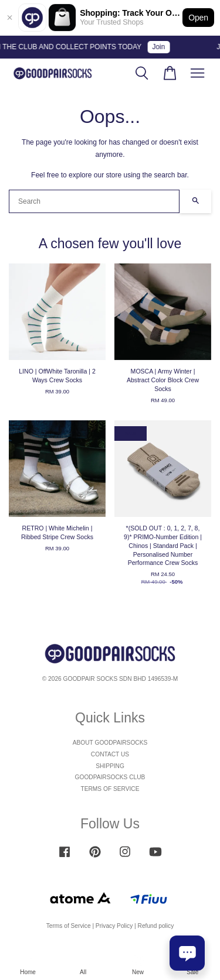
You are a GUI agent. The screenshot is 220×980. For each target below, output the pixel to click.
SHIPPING (110, 766)
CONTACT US (110, 754)
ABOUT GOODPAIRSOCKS (110, 743)
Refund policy (156, 926)
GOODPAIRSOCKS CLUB (110, 777)
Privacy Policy (114, 926)
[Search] (94, 201)
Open (198, 18)
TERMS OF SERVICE (110, 789)
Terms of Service (69, 926)
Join (161, 47)
